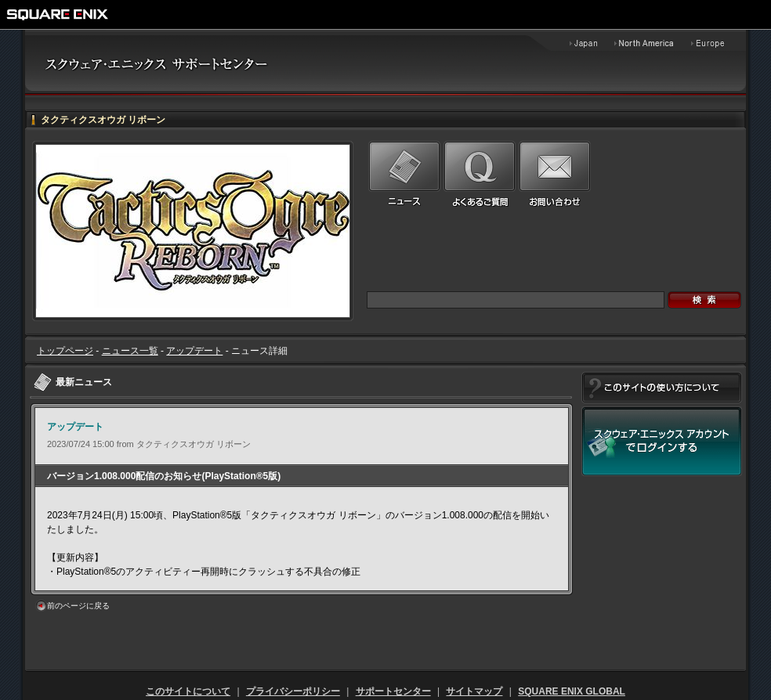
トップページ (65, 351)
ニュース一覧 (130, 351)
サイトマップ (474, 691)
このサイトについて (188, 691)
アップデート (194, 351)
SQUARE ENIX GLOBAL (572, 691)
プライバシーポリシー (293, 691)
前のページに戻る (78, 606)
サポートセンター (393, 691)
